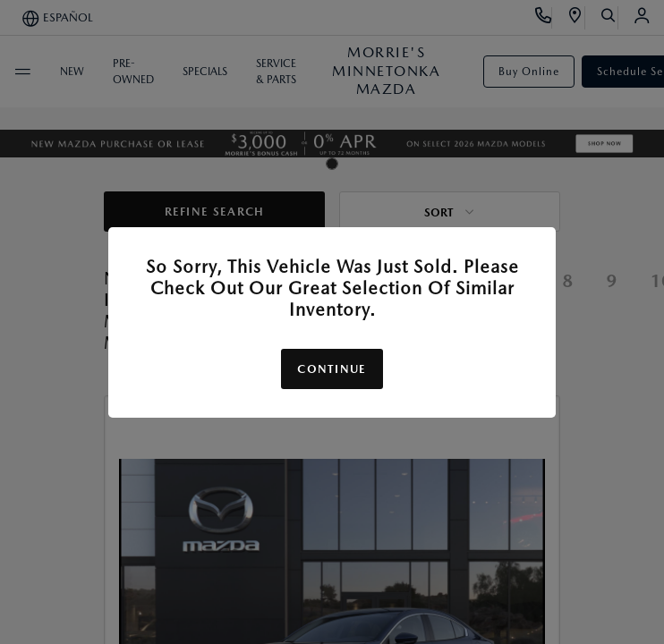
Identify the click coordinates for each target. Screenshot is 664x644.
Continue (332, 369)
